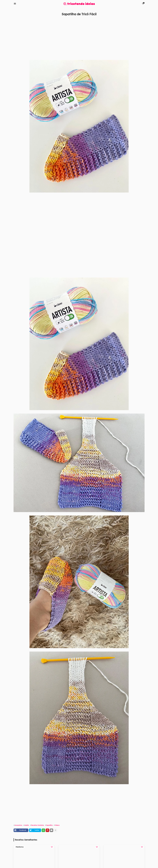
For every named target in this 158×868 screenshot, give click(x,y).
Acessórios (18, 825)
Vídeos (57, 825)
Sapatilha (49, 825)
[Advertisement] (76, 38)
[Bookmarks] (143, 4)
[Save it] (143, 19)
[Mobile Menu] (15, 4)
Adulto (27, 825)
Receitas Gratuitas (38, 825)
